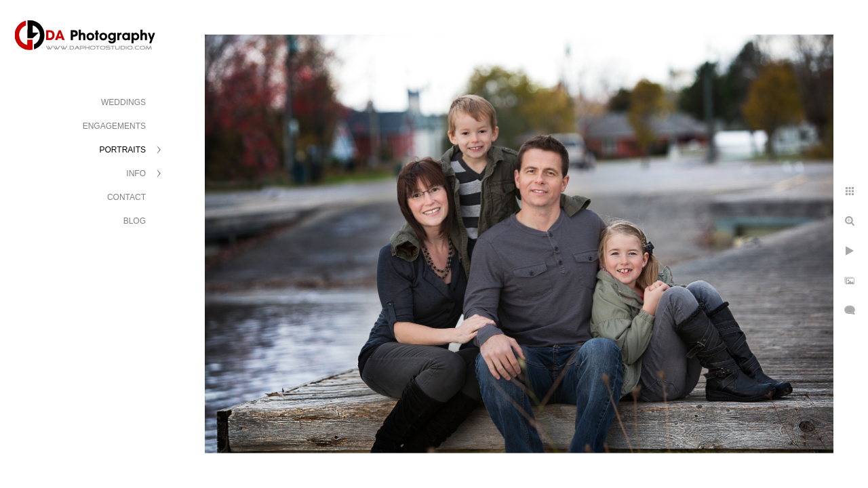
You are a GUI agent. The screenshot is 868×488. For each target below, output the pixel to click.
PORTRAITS (123, 150)
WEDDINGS (123, 102)
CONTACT (126, 197)
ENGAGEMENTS (114, 126)
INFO (136, 174)
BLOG (135, 221)
